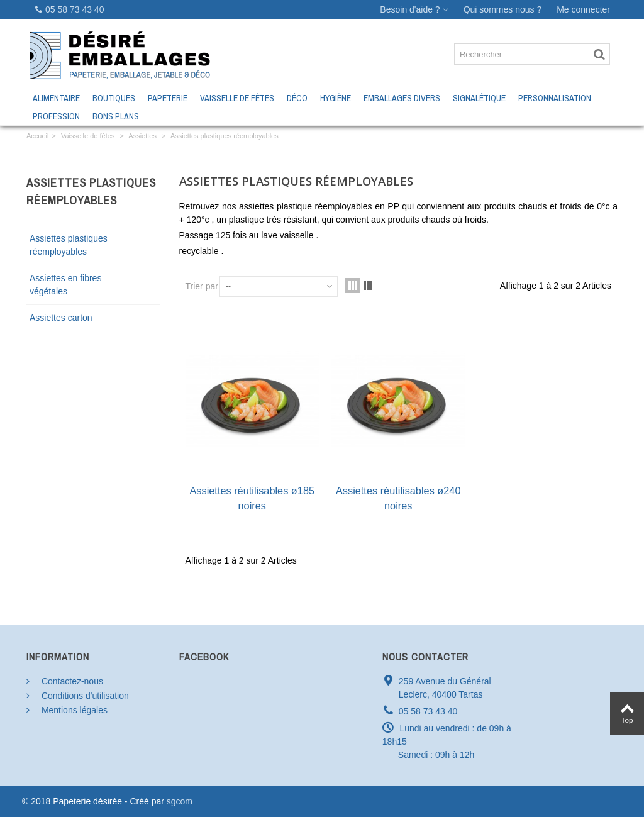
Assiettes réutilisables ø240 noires (398, 498)
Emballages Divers (402, 98)
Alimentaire (56, 98)
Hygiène (336, 98)
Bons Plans (116, 116)
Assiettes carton (61, 318)
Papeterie (168, 98)
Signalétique (479, 98)
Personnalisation (555, 98)
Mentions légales (73, 710)
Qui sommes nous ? (503, 9)
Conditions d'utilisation (84, 696)
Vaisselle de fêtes (237, 98)
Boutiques (114, 98)
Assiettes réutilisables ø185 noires (252, 498)
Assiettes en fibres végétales (65, 285)
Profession (56, 116)
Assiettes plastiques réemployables (69, 245)
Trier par (202, 286)
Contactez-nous (71, 681)
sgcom (180, 801)
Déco (297, 98)
